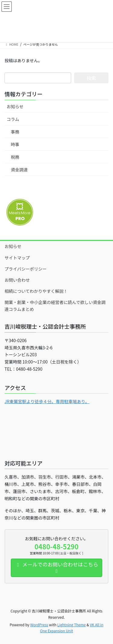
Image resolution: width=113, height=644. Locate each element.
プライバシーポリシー (26, 269)
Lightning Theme (72, 625)
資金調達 (19, 170)
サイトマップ (17, 258)
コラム (13, 119)
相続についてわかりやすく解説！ (36, 291)
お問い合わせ (17, 280)
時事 (15, 144)
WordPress (39, 625)
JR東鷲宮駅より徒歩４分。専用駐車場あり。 (47, 401)
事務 (15, 132)
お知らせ (15, 106)
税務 (15, 157)
